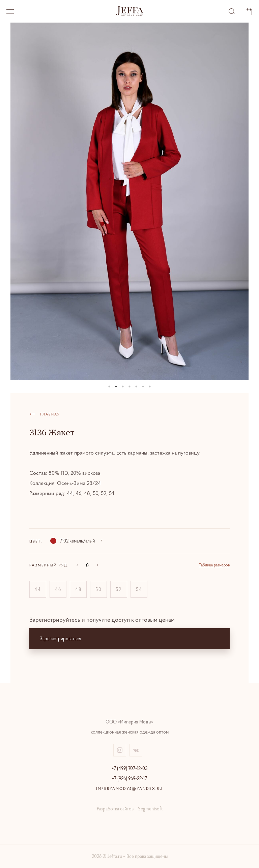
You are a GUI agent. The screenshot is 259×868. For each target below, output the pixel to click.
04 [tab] (129, 386)
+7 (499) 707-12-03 (129, 768)
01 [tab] (109, 386)
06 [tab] (143, 386)
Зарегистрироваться (61, 639)
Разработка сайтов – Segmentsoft (130, 809)
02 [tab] (116, 386)
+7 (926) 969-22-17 (129, 778)
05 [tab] (136, 386)
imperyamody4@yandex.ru (129, 788)
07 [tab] (150, 386)
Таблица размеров (214, 565)
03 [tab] (123, 386)
